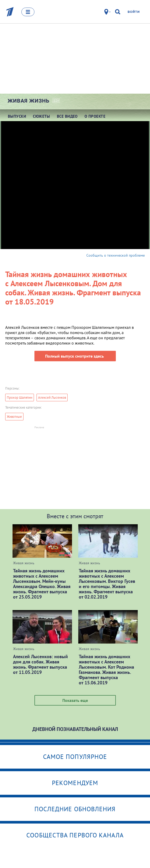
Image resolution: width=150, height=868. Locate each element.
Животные (14, 417)
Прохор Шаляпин (20, 398)
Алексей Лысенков (52, 398)
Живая (29, 101)
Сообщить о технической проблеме (116, 255)
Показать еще (75, 700)
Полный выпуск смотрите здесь (75, 356)
